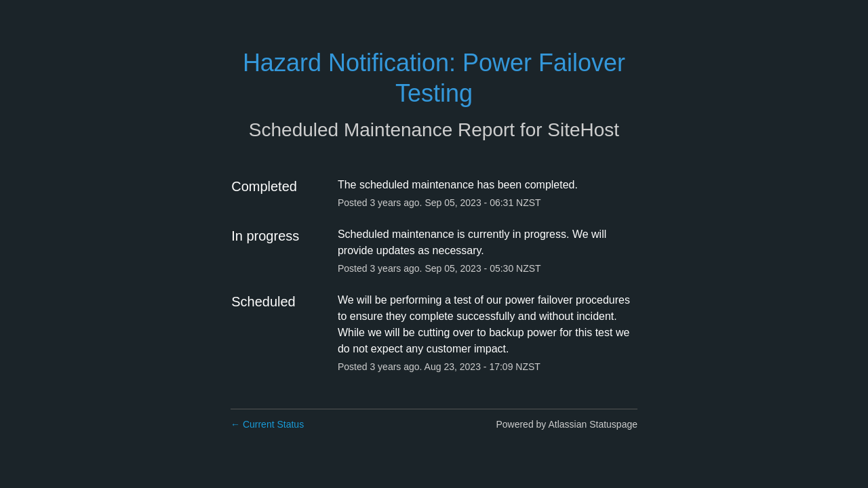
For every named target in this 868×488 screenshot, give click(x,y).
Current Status (267, 424)
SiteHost (583, 130)
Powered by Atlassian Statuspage (567, 424)
